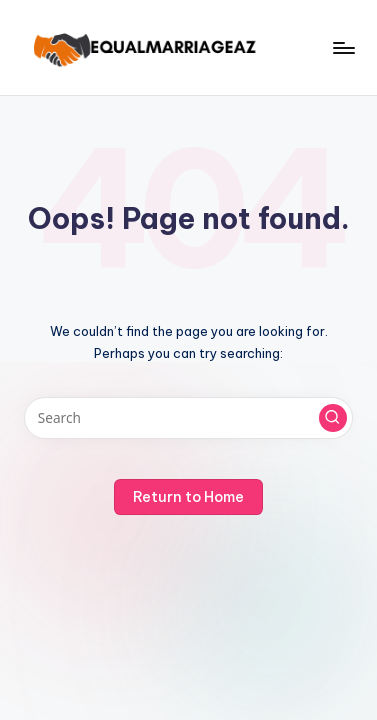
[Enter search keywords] (188, 418)
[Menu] (343, 47)
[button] (333, 418)
